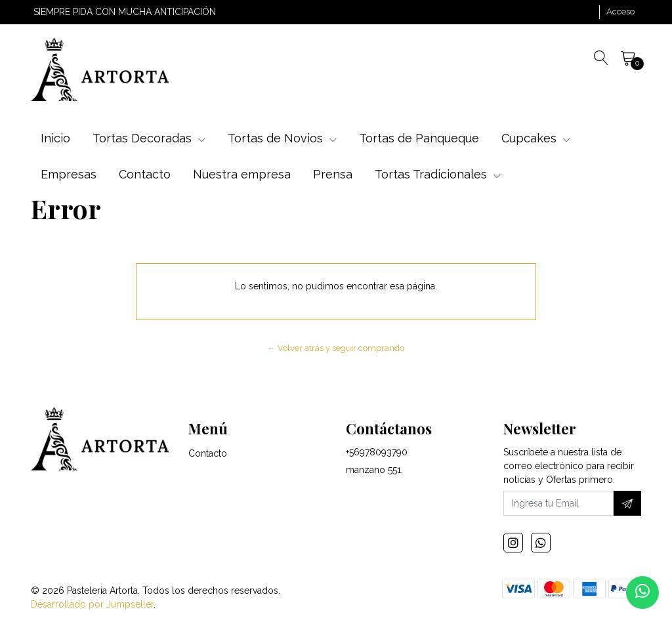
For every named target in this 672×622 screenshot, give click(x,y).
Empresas (69, 174)
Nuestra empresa (242, 174)
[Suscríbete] (627, 503)
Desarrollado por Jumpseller (92, 604)
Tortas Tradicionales (438, 174)
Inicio (55, 138)
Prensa (333, 174)
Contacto (145, 174)
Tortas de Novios (282, 138)
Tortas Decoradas (149, 138)
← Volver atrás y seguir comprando (336, 348)
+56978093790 (377, 452)
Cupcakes (536, 138)
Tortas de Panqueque (419, 138)
